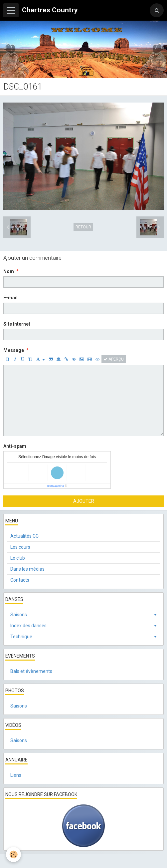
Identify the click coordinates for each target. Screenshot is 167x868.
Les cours (20, 547)
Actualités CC (24, 536)
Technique (21, 637)
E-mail (10, 298)
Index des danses (28, 626)
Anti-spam (15, 446)
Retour (83, 227)
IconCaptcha (56, 486)
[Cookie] (13, 855)
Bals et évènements (31, 671)
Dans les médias (27, 569)
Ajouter (84, 501)
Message (14, 350)
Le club (18, 558)
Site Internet (17, 324)
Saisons (19, 615)
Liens (16, 775)
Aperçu (114, 359)
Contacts (20, 580)
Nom (9, 271)
